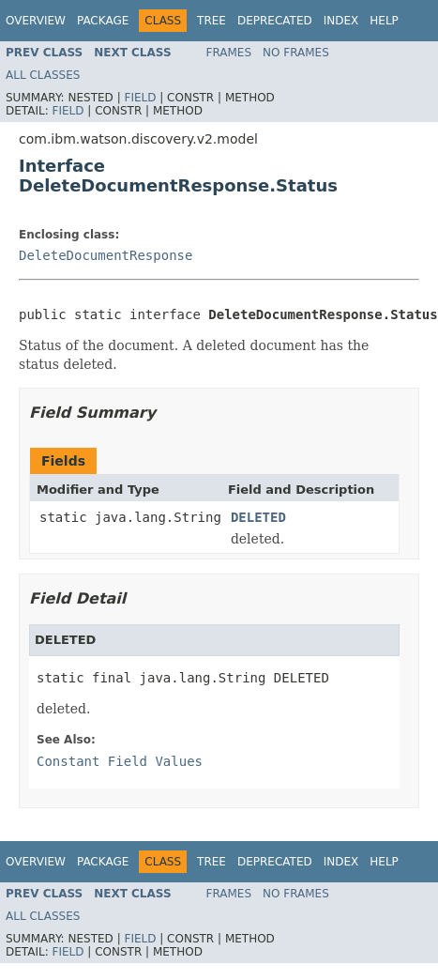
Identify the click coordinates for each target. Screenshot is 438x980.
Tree (211, 21)
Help (384, 21)
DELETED (258, 517)
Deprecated (275, 21)
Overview (36, 21)
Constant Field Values (120, 761)
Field (140, 98)
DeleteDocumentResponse (106, 255)
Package (103, 21)
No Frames (296, 53)
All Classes (43, 75)
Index (341, 21)
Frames (229, 53)
